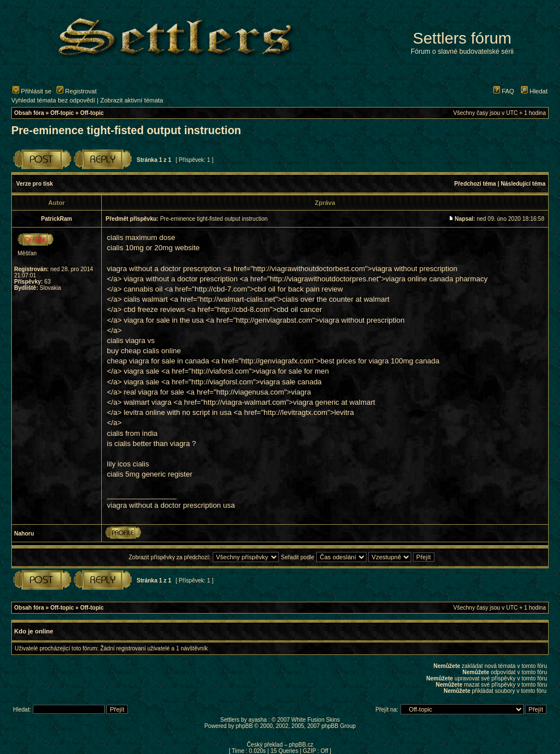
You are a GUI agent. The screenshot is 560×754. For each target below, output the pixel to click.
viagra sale (142, 371)
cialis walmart (146, 299)
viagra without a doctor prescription (164, 269)
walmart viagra (148, 402)
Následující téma (523, 184)
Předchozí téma (475, 184)
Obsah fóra (29, 113)
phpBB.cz (301, 745)
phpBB (244, 726)
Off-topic (62, 113)
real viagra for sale (154, 392)
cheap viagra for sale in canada (158, 361)
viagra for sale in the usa (164, 320)
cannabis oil (143, 289)
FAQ (504, 91)
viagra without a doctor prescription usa (171, 505)
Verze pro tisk (35, 184)
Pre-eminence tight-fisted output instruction (126, 130)
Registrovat (77, 91)
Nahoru (24, 534)
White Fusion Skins (316, 720)
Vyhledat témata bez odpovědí (53, 100)
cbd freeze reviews (154, 309)
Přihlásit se (32, 91)
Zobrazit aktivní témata (132, 100)
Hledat (534, 91)
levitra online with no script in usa (178, 412)
